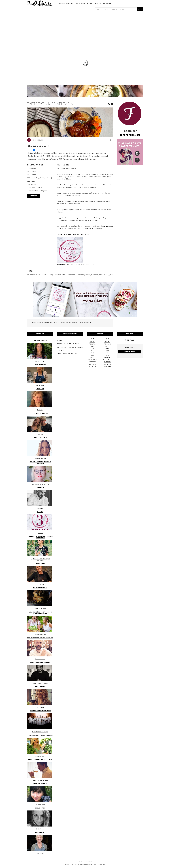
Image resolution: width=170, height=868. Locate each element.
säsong (53, 323)
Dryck (98, 3)
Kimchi (59, 340)
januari (92, 342)
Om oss (61, 3)
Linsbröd (60, 350)
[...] (116, 9)
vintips (81, 323)
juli (107, 355)
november (107, 364)
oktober (107, 362)
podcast (70, 3)
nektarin (47, 323)
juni (107, 353)
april (92, 348)
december (107, 366)
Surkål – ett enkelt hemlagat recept (68, 344)
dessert (33, 323)
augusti (107, 357)
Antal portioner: (40, 146)
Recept (90, 3)
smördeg (75, 323)
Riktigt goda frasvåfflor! (67, 353)
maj (107, 351)
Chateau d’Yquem (66, 323)
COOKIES (89, 862)
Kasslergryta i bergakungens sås (70, 347)
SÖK (140, 9)
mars (92, 346)
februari (92, 344)
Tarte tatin (40, 323)
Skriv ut (34, 196)
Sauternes (88, 323)
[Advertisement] (85, 29)
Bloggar (81, 3)
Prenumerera (130, 352)
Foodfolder (39, 140)
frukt (57, 323)
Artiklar (107, 3)
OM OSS (81, 862)
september (107, 360)
